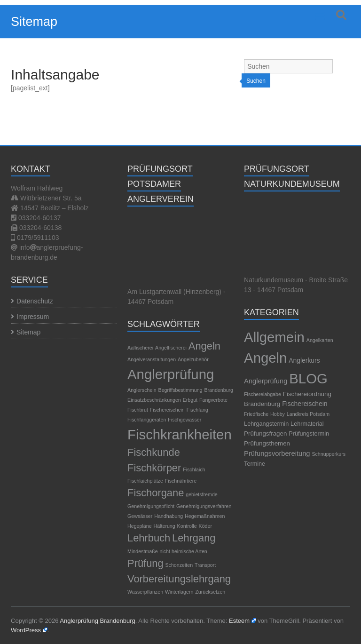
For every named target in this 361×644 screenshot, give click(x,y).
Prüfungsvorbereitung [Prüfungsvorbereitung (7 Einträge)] (277, 453)
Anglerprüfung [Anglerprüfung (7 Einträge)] (266, 381)
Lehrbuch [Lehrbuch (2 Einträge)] (149, 538)
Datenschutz (35, 301)
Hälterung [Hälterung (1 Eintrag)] (165, 526)
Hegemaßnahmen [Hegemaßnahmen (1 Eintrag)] (205, 516)
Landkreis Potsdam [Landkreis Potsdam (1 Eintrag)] (308, 414)
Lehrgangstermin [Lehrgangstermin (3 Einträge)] (266, 424)
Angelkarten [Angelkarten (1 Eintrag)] (320, 340)
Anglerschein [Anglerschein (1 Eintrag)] (142, 390)
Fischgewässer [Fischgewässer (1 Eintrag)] (184, 420)
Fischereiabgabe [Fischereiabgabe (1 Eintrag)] (263, 394)
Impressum (33, 317)
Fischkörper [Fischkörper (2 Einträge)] (154, 468)
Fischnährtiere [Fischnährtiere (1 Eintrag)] (181, 481)
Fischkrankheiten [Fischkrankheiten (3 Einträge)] (180, 434)
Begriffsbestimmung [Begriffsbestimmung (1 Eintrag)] (180, 390)
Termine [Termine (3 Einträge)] (255, 464)
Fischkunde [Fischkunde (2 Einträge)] (154, 452)
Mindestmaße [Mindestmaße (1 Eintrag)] (143, 551)
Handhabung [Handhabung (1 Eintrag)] (169, 516)
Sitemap (28, 332)
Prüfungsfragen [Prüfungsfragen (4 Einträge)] (265, 433)
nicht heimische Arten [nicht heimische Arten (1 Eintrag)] (184, 551)
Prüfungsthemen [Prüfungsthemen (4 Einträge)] (267, 443)
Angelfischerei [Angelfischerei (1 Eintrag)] (171, 348)
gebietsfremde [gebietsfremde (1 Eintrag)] (202, 494)
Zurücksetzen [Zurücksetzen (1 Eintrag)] (210, 592)
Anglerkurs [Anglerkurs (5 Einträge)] (304, 360)
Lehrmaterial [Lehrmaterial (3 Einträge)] (307, 424)
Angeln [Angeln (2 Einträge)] (204, 346)
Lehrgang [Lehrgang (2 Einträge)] (194, 538)
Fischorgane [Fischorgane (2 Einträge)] (156, 493)
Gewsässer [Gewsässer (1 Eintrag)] (140, 516)
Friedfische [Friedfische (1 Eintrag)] (256, 414)
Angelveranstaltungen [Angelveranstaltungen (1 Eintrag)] (152, 359)
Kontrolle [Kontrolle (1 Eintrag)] (187, 526)
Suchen (256, 81)
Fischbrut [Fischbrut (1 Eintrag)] (138, 410)
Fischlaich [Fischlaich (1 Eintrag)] (194, 469)
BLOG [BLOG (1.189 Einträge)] (308, 378)
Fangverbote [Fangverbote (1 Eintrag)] (213, 400)
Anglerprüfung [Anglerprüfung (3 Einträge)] (171, 374)
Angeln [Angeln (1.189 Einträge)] (265, 358)
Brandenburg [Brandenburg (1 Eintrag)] (219, 390)
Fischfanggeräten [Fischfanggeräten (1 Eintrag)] (147, 420)
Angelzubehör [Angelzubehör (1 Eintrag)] (193, 359)
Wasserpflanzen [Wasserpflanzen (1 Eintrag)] (145, 592)
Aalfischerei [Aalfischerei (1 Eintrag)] (140, 348)
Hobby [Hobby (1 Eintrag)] (278, 414)
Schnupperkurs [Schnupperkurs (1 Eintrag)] (329, 454)
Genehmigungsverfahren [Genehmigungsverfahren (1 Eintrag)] (204, 506)
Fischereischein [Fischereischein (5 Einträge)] (305, 404)
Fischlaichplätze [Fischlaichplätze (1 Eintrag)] (145, 481)
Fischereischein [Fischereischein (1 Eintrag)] (167, 410)
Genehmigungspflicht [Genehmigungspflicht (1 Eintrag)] (151, 506)
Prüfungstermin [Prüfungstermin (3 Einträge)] (309, 434)
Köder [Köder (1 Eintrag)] (205, 526)
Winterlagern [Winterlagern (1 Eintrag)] (179, 592)
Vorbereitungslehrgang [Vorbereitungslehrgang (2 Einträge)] (179, 579)
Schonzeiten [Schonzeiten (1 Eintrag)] (179, 565)
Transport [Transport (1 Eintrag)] (205, 565)
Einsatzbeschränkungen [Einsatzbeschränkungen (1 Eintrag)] (154, 400)
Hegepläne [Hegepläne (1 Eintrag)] (140, 526)
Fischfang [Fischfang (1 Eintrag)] (197, 410)
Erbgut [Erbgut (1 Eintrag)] (190, 400)
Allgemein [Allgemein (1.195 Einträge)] (274, 337)
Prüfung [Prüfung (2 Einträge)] (145, 563)
